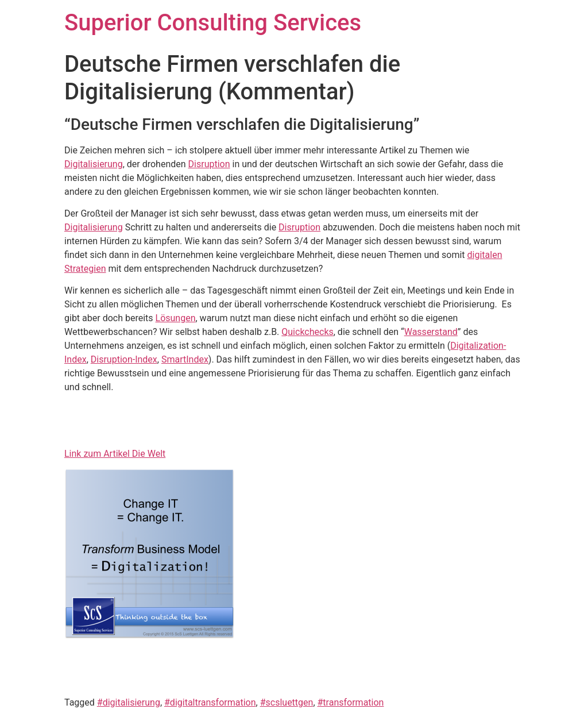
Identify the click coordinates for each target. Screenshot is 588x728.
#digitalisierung (129, 702)
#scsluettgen (287, 702)
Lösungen (176, 318)
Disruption (209, 164)
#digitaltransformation (210, 702)
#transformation (351, 702)
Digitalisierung (94, 164)
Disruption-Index (124, 359)
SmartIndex (185, 359)
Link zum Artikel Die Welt (115, 454)
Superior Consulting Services (213, 23)
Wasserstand (431, 332)
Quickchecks (307, 332)
